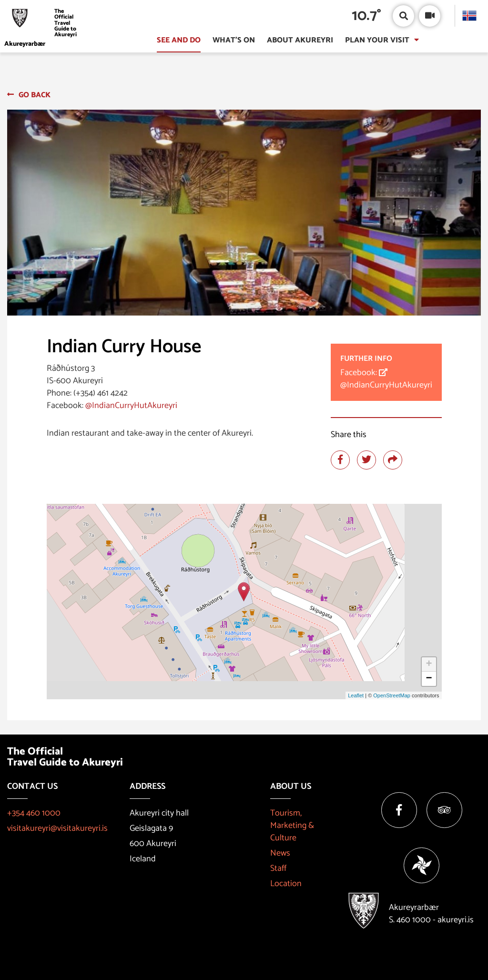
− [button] (429, 679)
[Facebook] (399, 810)
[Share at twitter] (366, 460)
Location (286, 884)
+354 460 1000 (34, 813)
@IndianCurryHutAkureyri (131, 406)
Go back (35, 95)
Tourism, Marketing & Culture (292, 826)
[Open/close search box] (403, 16)
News (280, 853)
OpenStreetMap (392, 695)
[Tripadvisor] (444, 810)
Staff (278, 868)
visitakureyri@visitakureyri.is (57, 828)
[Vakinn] (422, 865)
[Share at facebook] (340, 460)
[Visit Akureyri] (44, 23)
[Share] (393, 460)
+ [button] (429, 664)
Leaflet (356, 695)
